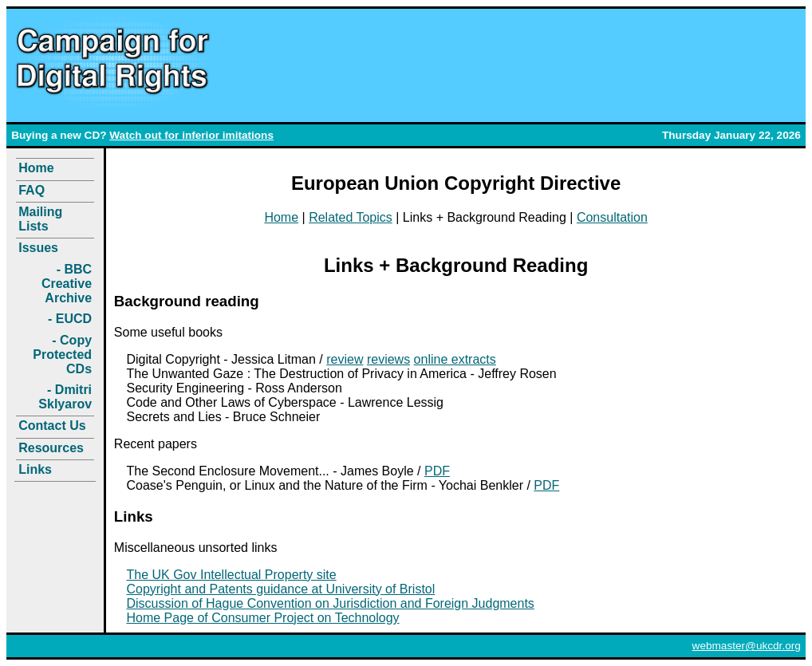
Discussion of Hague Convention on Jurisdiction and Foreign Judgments (330, 603)
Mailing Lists (40, 219)
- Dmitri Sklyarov (65, 397)
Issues (38, 248)
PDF (437, 471)
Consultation (612, 217)
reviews (388, 359)
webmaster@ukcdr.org (747, 646)
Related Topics (351, 217)
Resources (51, 448)
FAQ (32, 190)
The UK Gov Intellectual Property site (231, 575)
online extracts (455, 359)
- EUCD (70, 319)
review (345, 359)
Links (35, 469)
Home (36, 168)
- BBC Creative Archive (67, 284)
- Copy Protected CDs (62, 355)
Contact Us (52, 426)
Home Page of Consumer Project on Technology (262, 618)
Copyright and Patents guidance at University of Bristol (280, 589)
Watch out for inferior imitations (191, 135)
